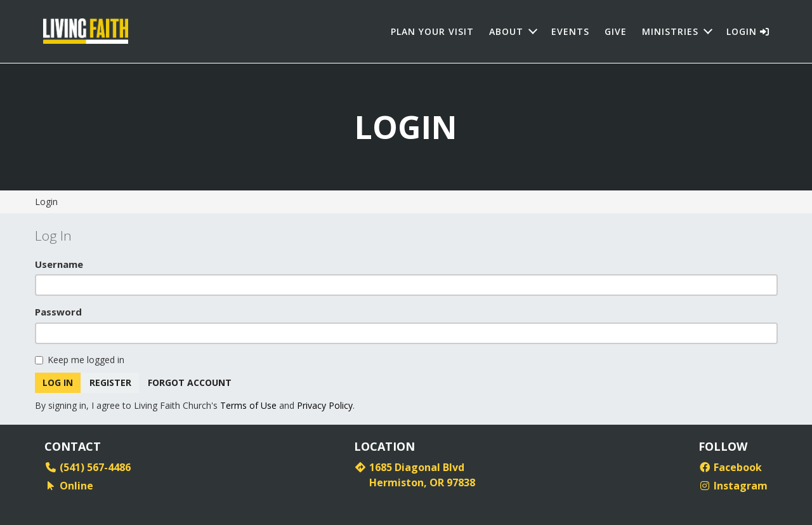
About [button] (506, 31)
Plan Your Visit (432, 31)
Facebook (730, 467)
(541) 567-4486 (88, 467)
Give (616, 31)
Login (748, 31)
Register (110, 382)
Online (69, 486)
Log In (58, 382)
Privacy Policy (325, 405)
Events (570, 31)
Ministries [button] (670, 31)
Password (58, 312)
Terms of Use (248, 405)
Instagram (733, 486)
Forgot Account (190, 382)
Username (59, 264)
